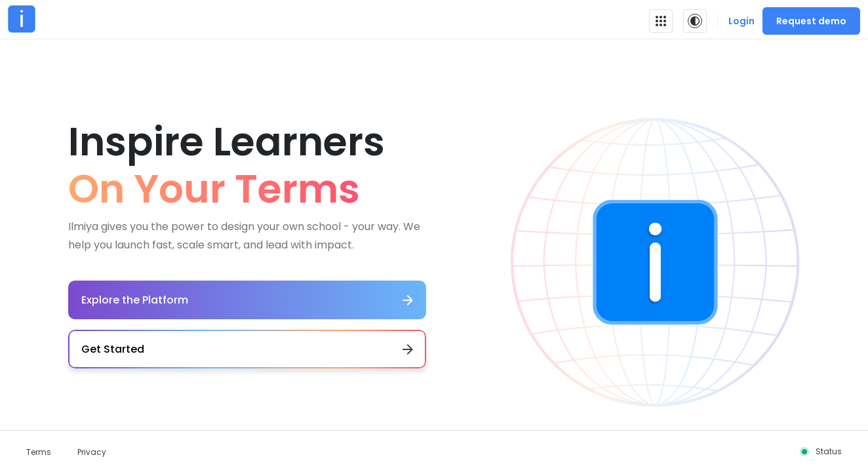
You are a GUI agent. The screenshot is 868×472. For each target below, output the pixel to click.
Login (741, 21)
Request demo (811, 21)
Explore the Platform (247, 300)
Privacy (92, 452)
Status (829, 451)
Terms (39, 452)
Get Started (247, 349)
